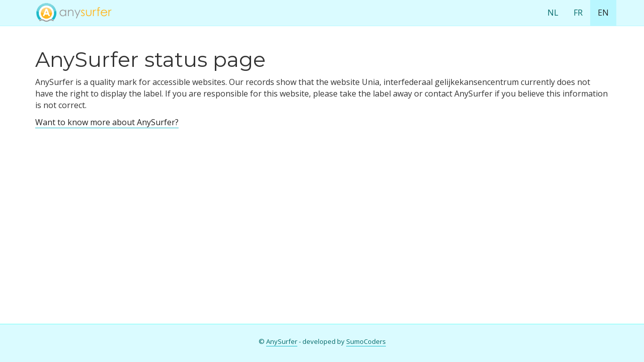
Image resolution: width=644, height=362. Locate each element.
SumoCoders (366, 341)
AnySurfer (282, 341)
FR (578, 13)
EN (603, 13)
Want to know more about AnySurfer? (107, 122)
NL (553, 13)
